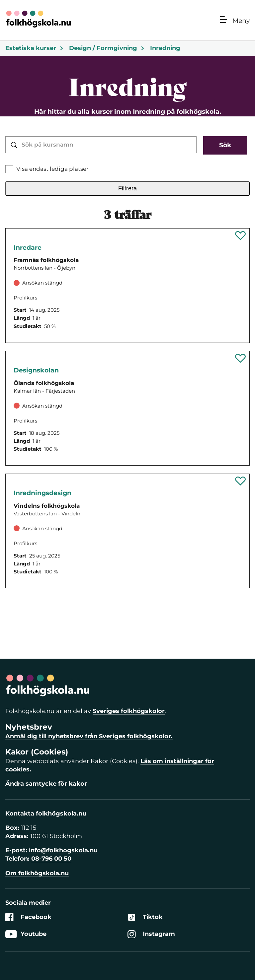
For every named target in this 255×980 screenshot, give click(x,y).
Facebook (28, 917)
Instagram (151, 934)
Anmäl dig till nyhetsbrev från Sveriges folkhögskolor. (89, 736)
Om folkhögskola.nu (37, 873)
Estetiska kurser (35, 48)
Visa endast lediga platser (52, 169)
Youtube (26, 934)
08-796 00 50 (51, 859)
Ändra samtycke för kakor (46, 784)
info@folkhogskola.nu (63, 850)
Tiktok (145, 917)
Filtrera (127, 188)
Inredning (165, 48)
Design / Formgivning (107, 48)
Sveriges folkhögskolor (129, 711)
